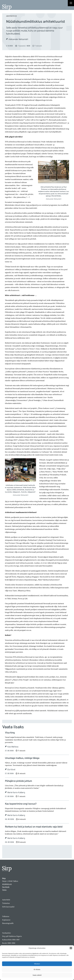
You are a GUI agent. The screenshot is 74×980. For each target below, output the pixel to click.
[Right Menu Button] (71, 3)
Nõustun (37, 964)
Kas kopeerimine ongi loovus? (21, 804)
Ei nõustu (37, 969)
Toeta (4, 890)
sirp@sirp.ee (7, 884)
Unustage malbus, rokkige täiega (22, 758)
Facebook (6, 887)
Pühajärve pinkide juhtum (18, 781)
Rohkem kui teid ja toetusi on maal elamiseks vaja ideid (34, 827)
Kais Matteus (13, 747)
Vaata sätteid (37, 975)
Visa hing (10, 733)
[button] (71, 948)
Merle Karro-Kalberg (16, 793)
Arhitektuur (11, 16)
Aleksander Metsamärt (18, 39)
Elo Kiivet (11, 770)
